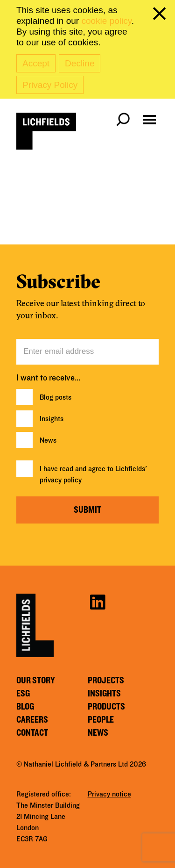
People (101, 720)
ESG (23, 694)
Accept (36, 63)
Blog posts (56, 397)
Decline (80, 63)
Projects (106, 681)
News (48, 440)
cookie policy (106, 21)
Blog (25, 707)
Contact (32, 733)
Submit (87, 510)
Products (106, 707)
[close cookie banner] (161, 15)
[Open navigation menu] (149, 120)
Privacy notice (109, 794)
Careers (32, 720)
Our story (36, 681)
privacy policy (61, 480)
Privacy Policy (50, 85)
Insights (52, 419)
